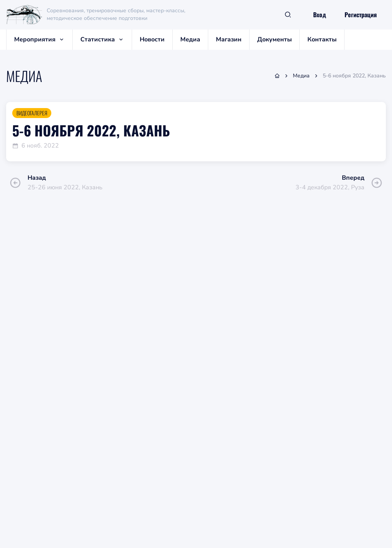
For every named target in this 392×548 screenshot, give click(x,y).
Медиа (190, 39)
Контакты (322, 39)
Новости (152, 39)
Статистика (102, 39)
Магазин (229, 39)
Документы (274, 39)
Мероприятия (39, 39)
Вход (320, 15)
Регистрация (361, 15)
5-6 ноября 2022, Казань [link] (354, 76)
